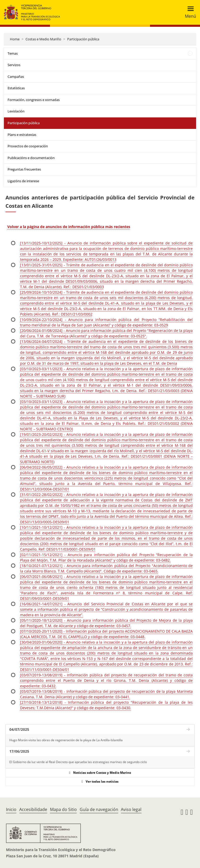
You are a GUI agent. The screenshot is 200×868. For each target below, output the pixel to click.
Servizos (14, 65)
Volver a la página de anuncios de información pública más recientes (69, 227)
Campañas (16, 77)
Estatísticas (16, 88)
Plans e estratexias (22, 135)
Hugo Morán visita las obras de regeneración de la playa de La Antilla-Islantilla (66, 740)
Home (15, 39)
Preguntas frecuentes (24, 169)
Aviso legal (131, 809)
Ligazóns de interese (23, 181)
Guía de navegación (99, 809)
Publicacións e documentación (31, 158)
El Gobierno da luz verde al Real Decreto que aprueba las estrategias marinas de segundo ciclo (78, 762)
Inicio (11, 809)
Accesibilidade (33, 809)
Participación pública (83, 39)
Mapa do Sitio (63, 809)
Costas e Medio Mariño (43, 39)
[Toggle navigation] (189, 12)
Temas (13, 53)
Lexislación (16, 111)
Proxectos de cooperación (28, 146)
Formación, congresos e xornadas (34, 100)
